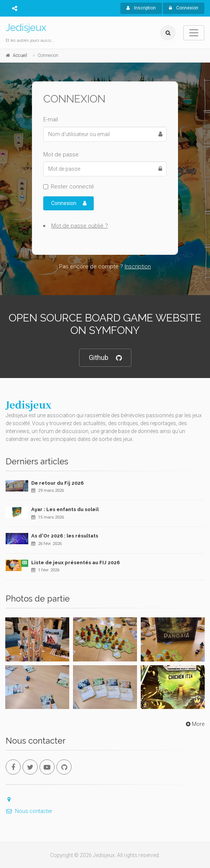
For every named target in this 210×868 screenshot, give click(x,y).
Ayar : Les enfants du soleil (65, 509)
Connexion (184, 8)
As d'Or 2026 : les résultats (65, 536)
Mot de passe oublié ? (80, 226)
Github (105, 358)
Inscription (141, 8)
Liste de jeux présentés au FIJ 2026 (75, 563)
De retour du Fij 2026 (57, 483)
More (194, 724)
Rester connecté (72, 187)
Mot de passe (61, 155)
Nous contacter (29, 811)
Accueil (20, 55)
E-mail (51, 119)
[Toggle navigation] (194, 33)
